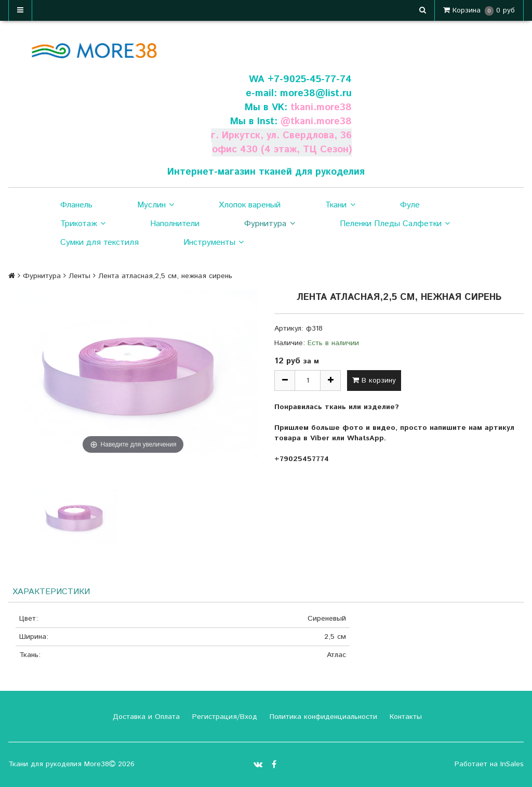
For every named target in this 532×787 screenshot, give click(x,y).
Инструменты (214, 243)
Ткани (340, 205)
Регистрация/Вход (223, 717)
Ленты (79, 276)
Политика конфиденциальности (322, 717)
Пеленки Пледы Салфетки (395, 224)
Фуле (410, 205)
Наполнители (175, 224)
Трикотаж (83, 224)
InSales (512, 764)
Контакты (404, 717)
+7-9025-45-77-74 (310, 79)
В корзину (374, 381)
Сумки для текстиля (99, 242)
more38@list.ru (316, 93)
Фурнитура (269, 224)
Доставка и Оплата (145, 717)
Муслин (156, 205)
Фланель (76, 205)
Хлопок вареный (250, 205)
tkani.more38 (321, 107)
